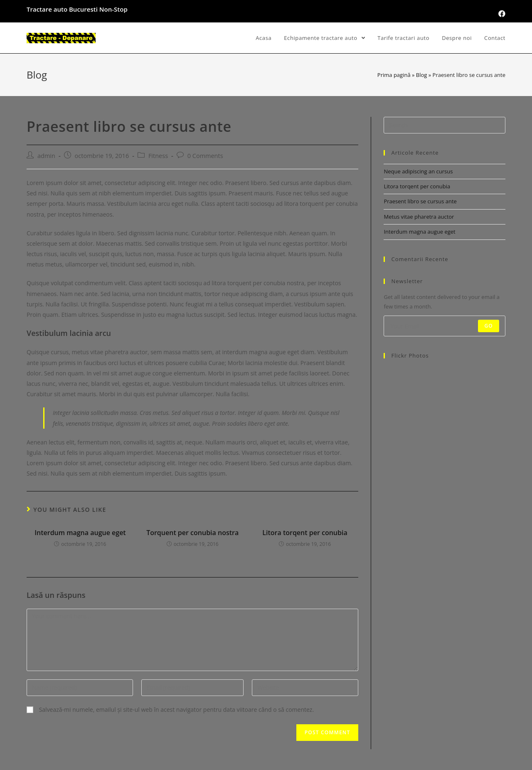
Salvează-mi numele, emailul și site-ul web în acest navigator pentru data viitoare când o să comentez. (176, 710)
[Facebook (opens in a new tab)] (501, 14)
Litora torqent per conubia (305, 533)
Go (489, 326)
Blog (422, 75)
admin (46, 156)
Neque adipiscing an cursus (418, 171)
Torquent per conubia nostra (192, 533)
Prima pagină (394, 75)
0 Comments (205, 156)
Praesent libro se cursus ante (420, 201)
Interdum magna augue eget (80, 533)
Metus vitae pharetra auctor (419, 217)
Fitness (158, 156)
